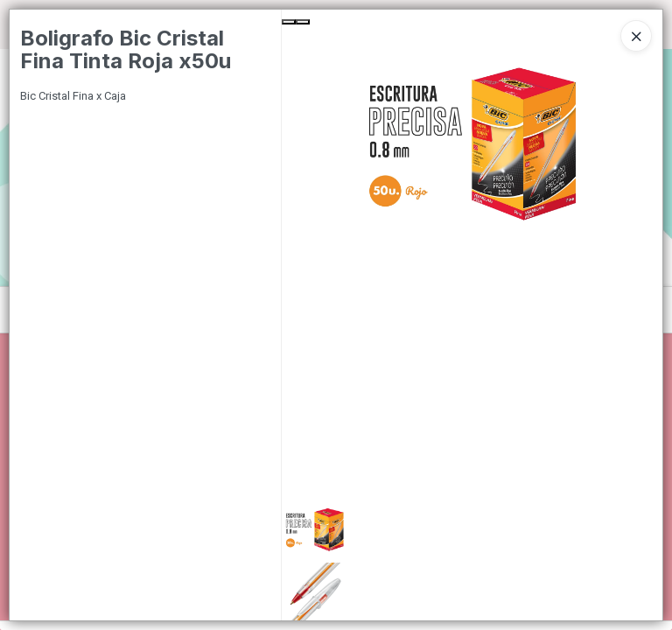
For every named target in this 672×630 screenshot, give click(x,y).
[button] (472, 530)
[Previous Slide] (289, 22)
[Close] (636, 36)
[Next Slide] (303, 22)
